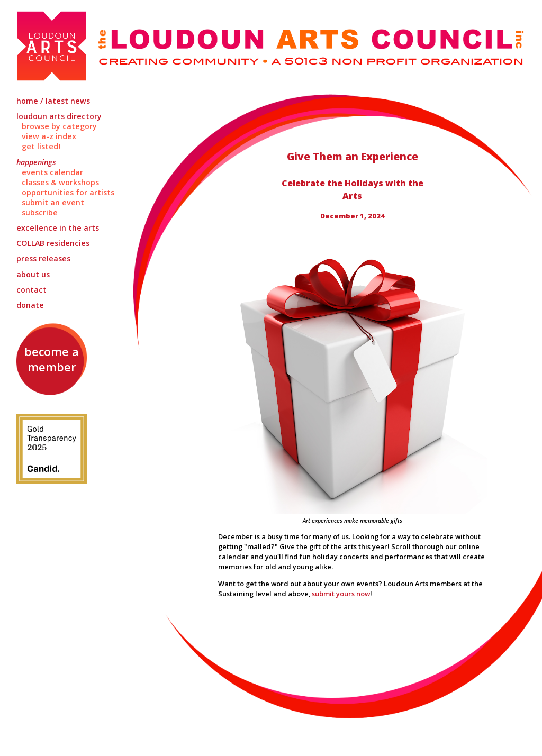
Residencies (53, 243)
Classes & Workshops (60, 182)
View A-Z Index (49, 136)
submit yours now (341, 594)
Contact (31, 290)
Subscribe (40, 212)
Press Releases (43, 258)
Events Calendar (52, 172)
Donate (30, 305)
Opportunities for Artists (68, 192)
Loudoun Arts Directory (59, 116)
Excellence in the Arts (58, 228)
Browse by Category (59, 126)
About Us (33, 274)
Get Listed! (41, 146)
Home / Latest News (53, 101)
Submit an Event (53, 202)
